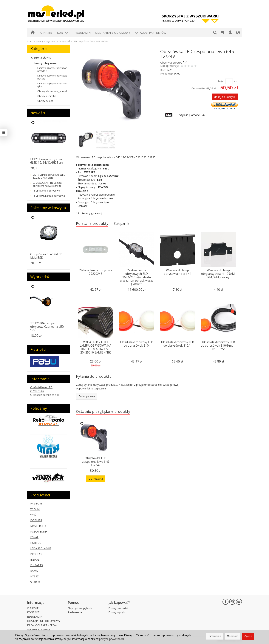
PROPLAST (37, 554)
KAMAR (35, 571)
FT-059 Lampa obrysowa (46, 191)
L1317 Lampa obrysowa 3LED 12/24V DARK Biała (49, 176)
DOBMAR (36, 520)
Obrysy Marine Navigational (52, 91)
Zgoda (248, 636)
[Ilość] (229, 81)
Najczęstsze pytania (80, 608)
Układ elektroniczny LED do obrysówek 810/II (178, 344)
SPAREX (35, 582)
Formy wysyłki (117, 612)
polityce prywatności (112, 639)
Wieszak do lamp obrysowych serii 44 (177, 272)
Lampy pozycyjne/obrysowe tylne (52, 85)
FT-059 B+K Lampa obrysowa (49, 196)
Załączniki (122, 223)
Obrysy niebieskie (47, 96)
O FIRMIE (46, 33)
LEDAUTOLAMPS (41, 548)
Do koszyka (96, 479)
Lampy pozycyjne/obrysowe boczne (52, 77)
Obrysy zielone (45, 101)
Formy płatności (118, 608)
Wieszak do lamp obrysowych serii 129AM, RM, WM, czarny (218, 274)
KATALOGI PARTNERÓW (150, 33)
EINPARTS (37, 565)
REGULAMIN (83, 33)
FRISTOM (36, 503)
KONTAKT (64, 33)
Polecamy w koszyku (48, 208)
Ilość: (221, 81)
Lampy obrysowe (45, 63)
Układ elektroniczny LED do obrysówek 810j (137, 344)
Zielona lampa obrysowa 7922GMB (96, 272)
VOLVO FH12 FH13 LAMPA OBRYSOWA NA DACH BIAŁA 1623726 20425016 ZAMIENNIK (96, 347)
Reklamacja (75, 612)
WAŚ (177, 74)
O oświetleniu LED (41, 387)
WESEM (35, 509)
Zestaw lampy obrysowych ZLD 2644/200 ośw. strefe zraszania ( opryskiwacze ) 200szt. (137, 277)
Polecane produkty (92, 223)
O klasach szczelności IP (45, 395)
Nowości (38, 113)
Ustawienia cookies (39, 630)
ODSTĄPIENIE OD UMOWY (113, 33)
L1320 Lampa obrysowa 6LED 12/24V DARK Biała (47, 161)
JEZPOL (35, 560)
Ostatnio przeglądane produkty (103, 411)
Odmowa (233, 636)
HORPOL (36, 543)
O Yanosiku (37, 391)
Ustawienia (214, 636)
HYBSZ (34, 576)
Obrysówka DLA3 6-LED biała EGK (46, 256)
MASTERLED (38, 526)
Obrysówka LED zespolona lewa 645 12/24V (96, 462)
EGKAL (34, 537)
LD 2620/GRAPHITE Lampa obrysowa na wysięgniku (47, 184)
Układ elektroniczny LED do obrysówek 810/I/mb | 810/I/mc (218, 346)
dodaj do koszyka (225, 97)
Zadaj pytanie (87, 396)
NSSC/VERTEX (39, 531)
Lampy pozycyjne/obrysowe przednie (52, 69)
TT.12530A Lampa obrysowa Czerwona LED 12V (47, 327)
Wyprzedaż (40, 277)
